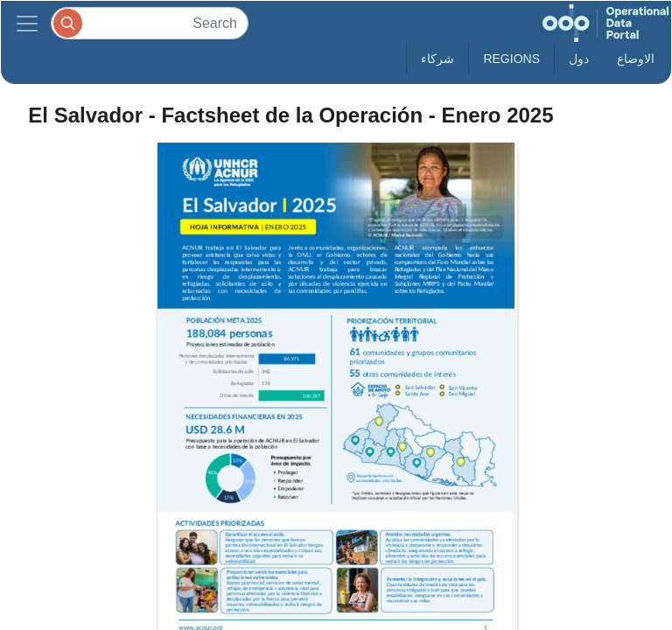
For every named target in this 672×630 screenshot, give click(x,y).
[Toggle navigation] (27, 23)
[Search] (150, 23)
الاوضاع (636, 59)
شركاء (437, 59)
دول (579, 59)
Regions (511, 59)
